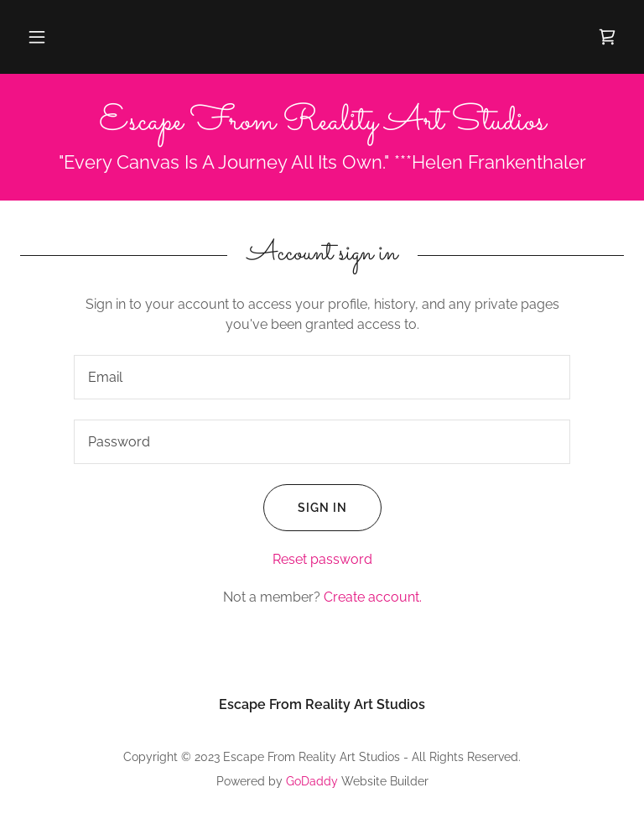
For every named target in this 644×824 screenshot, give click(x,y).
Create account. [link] (373, 597)
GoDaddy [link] (312, 781)
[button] (37, 37)
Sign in (305, 508)
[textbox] (322, 377)
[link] (607, 37)
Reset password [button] (322, 559)
